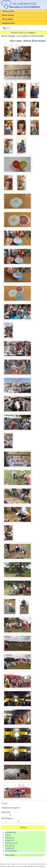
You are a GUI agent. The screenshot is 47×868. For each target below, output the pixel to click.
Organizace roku (11, 843)
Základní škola (8, 11)
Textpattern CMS (16, 864)
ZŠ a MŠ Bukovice (24, 4)
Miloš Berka (34, 866)
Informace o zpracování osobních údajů (34, 864)
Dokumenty (10, 838)
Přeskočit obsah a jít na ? (23, 33)
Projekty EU (10, 840)
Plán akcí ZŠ (10, 845)
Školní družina (8, 15)
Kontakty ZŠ (10, 848)
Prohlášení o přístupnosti (8, 866)
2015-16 (27, 41)
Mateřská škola (8, 23)
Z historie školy (11, 851)
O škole (8, 835)
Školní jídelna (8, 19)
